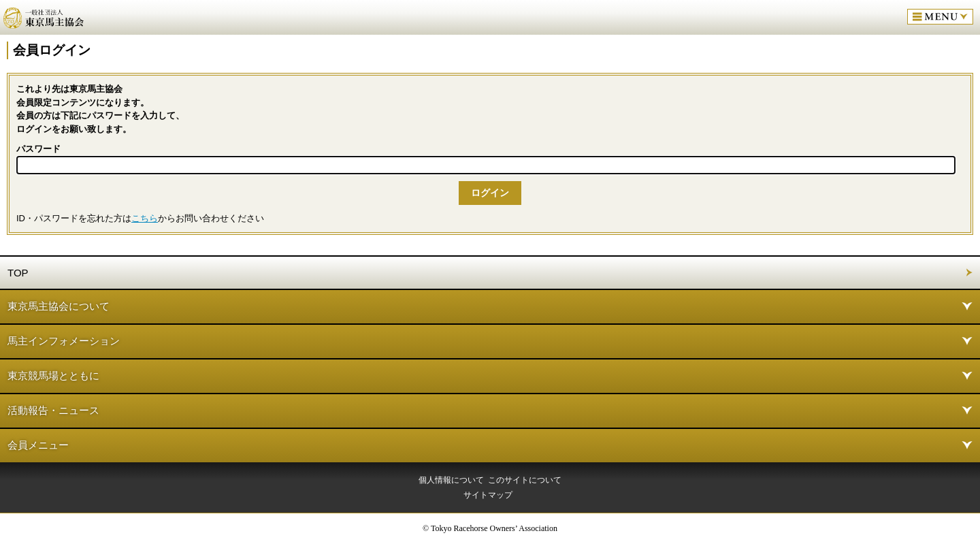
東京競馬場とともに (53, 375)
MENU (940, 17)
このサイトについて (525, 480)
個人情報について (451, 480)
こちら (145, 218)
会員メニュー (38, 445)
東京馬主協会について (59, 306)
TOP (18, 273)
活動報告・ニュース (53, 410)
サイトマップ (488, 495)
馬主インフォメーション (64, 341)
